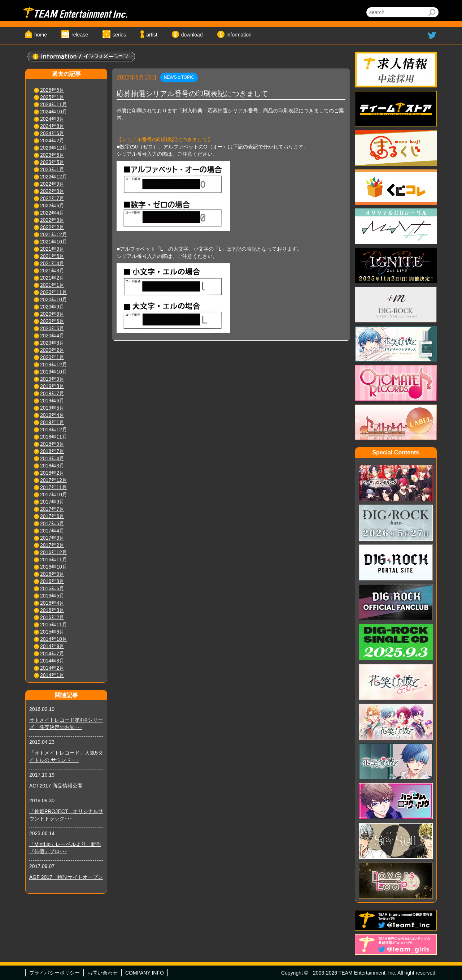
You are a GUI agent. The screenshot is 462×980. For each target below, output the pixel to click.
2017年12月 (54, 480)
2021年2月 (52, 278)
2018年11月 (54, 437)
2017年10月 (54, 495)
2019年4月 (52, 415)
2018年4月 (52, 458)
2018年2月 (52, 473)
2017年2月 (52, 545)
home (41, 35)
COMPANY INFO (145, 973)
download (192, 35)
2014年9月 (52, 646)
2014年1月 (52, 675)
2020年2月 (52, 350)
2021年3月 (52, 271)
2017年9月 (52, 502)
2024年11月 (54, 104)
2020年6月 (52, 321)
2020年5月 (52, 328)
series (119, 35)
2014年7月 (52, 653)
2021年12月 (54, 234)
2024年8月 (52, 126)
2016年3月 (52, 610)
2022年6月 (52, 206)
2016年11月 (54, 560)
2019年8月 (52, 386)
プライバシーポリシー (55, 973)
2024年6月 (52, 133)
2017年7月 (52, 509)
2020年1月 (52, 357)
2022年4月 (52, 213)
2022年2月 (52, 227)
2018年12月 (54, 429)
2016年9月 (52, 574)
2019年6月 (52, 401)
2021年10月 (54, 242)
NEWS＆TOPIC (179, 77)
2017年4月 (52, 531)
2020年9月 (52, 307)
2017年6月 (52, 516)
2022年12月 (54, 177)
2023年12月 (54, 148)
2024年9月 (52, 119)
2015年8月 (52, 632)
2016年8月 (52, 581)
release (80, 35)
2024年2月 (52, 141)
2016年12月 (54, 552)
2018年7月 (52, 451)
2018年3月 (52, 466)
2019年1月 (52, 422)
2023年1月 (52, 169)
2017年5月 (52, 523)
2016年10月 (54, 567)
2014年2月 (52, 668)
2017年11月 (54, 487)
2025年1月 (52, 97)
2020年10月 (54, 299)
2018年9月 (52, 444)
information (239, 35)
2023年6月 (52, 155)
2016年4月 (52, 603)
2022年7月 (52, 198)
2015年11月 (54, 625)
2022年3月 (52, 220)
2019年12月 (54, 364)
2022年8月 (52, 191)
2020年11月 (54, 292)
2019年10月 (54, 372)
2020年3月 (52, 343)
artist (152, 35)
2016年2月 (52, 617)
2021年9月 (52, 249)
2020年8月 (52, 314)
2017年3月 (52, 538)
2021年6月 (52, 256)
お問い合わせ (103, 973)
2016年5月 (52, 596)
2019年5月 (52, 408)
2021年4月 (52, 263)
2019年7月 (52, 393)
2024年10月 (54, 112)
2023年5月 (52, 162)
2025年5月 (52, 90)
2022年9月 (52, 184)
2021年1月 (52, 285)
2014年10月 (54, 639)
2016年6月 (52, 588)
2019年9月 (52, 379)
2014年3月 (52, 661)
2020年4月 (52, 336)
